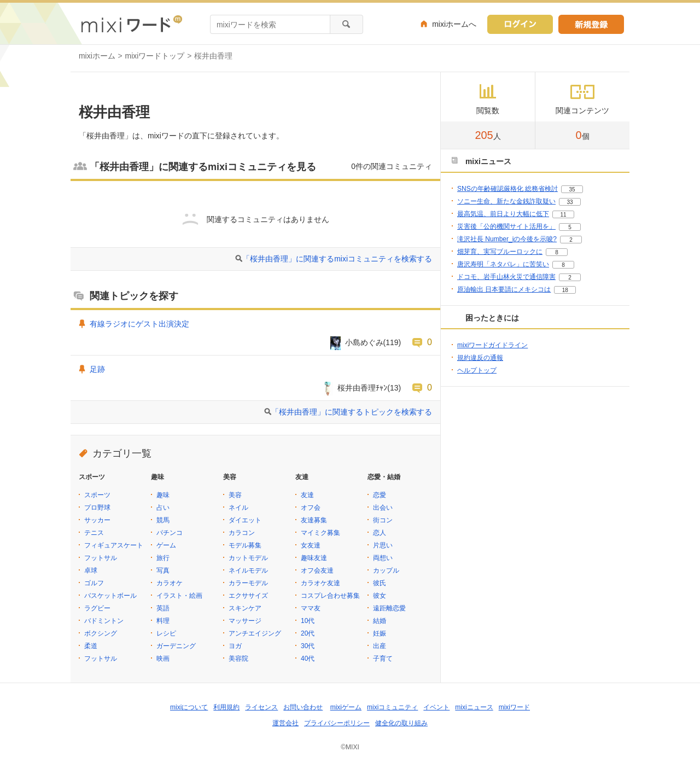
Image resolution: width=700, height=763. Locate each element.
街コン (383, 520)
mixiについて (189, 707)
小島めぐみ (364, 342)
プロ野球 (97, 508)
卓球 (91, 570)
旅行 (163, 558)
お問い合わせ (303, 707)
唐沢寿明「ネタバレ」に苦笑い (503, 264)
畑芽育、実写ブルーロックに (500, 252)
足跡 (97, 369)
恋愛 (380, 495)
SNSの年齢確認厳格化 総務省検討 (507, 189)
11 (563, 215)
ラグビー (97, 608)
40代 (308, 659)
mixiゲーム (346, 707)
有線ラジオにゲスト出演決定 (139, 324)
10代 (308, 621)
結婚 (380, 621)
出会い (383, 508)
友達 (307, 495)
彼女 (380, 596)
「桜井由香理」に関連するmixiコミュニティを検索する (337, 259)
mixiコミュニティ (392, 707)
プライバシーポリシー (337, 723)
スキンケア (245, 608)
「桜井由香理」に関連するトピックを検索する (352, 412)
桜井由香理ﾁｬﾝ (362, 388)
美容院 (238, 659)
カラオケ (170, 583)
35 (572, 190)
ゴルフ (94, 583)
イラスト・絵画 (179, 596)
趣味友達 (314, 558)
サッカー (97, 520)
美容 (235, 495)
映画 (163, 659)
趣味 (163, 495)
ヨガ (235, 646)
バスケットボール (110, 596)
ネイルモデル (248, 570)
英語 (163, 608)
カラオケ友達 (320, 583)
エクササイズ (248, 596)
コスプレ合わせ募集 (330, 596)
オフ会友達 (317, 570)
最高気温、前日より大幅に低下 (503, 214)
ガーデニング (176, 646)
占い (163, 508)
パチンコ (170, 533)
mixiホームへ (454, 24)
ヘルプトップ (477, 370)
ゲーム (166, 545)
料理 (163, 621)
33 (570, 202)
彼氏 (380, 583)
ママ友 (311, 608)
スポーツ (97, 495)
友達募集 (314, 520)
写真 (163, 570)
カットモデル (248, 558)
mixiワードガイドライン (492, 345)
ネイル (238, 508)
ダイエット (245, 520)
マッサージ (245, 621)
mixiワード (514, 707)
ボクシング (101, 633)
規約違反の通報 (480, 358)
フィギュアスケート (114, 545)
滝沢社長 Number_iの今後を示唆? (507, 239)
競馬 (163, 520)
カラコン (242, 533)
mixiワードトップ (155, 56)
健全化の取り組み (401, 723)
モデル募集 (245, 545)
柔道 (91, 646)
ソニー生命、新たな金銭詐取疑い (506, 201)
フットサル (101, 558)
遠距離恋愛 (389, 608)
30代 (308, 646)
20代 (308, 633)
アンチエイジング (255, 633)
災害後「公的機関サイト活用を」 (506, 226)
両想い (383, 558)
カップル (386, 570)
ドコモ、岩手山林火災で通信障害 (506, 277)
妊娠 (380, 633)
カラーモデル (248, 583)
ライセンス (261, 707)
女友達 (311, 545)
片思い (383, 545)
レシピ (166, 633)
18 (565, 290)
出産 (380, 646)
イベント (436, 707)
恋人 (380, 533)
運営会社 (285, 723)
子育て (383, 659)
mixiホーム (97, 56)
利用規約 (226, 707)
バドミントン (104, 621)
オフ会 (311, 508)
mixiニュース (474, 707)
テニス (94, 533)
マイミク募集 (320, 533)
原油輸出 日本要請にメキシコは (504, 289)
